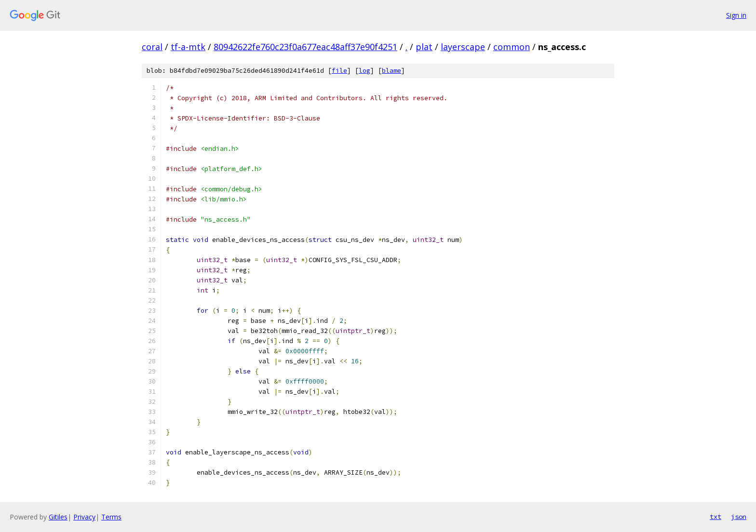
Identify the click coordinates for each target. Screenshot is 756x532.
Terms (111, 517)
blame (391, 71)
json (739, 517)
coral (152, 47)
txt (715, 517)
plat (424, 47)
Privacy (84, 517)
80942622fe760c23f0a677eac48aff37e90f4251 (305, 47)
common (512, 47)
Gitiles (58, 517)
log (364, 71)
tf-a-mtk (188, 47)
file (339, 71)
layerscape (463, 47)
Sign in (736, 15)
